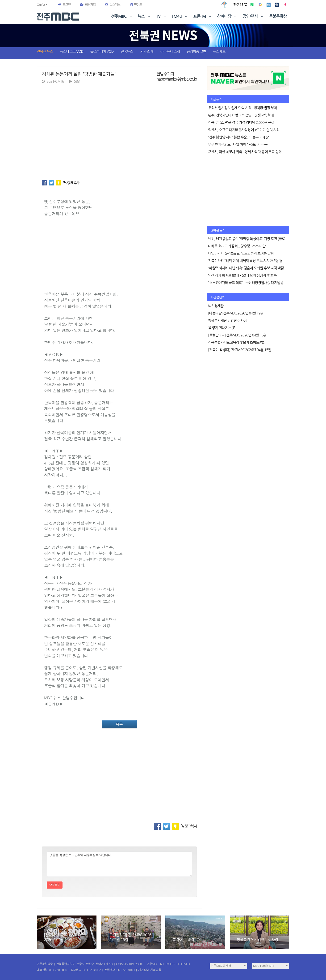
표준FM (203, 16)
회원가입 (88, 5)
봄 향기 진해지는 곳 (187, 940)
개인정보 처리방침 (150, 970)
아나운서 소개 (170, 51)
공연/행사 (253, 16)
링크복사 (71, 183)
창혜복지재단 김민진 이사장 (257, 940)
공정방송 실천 (196, 51)
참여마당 (227, 16)
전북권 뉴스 (45, 51)
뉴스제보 (113, 5)
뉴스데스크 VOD (72, 51)
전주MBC (122, 16)
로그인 (67, 5)
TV (161, 16)
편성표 (136, 5)
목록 (119, 724)
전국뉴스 (127, 51)
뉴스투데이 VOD (102, 51)
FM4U (180, 16)
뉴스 (144, 16)
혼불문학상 (278, 16)
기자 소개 (147, 51)
